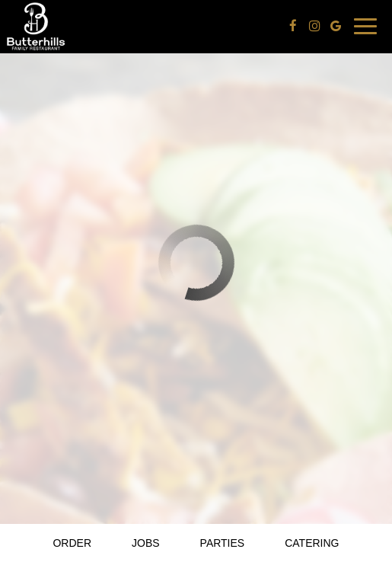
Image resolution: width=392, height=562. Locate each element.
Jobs (146, 543)
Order (72, 543)
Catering (312, 543)
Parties (223, 543)
